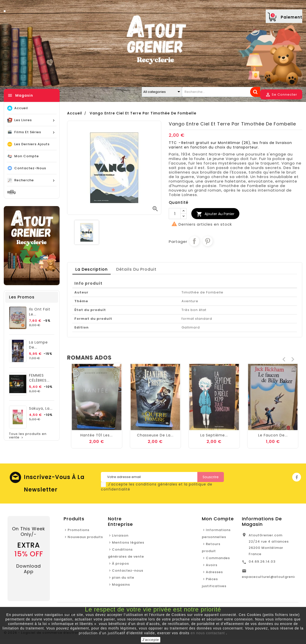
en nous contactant (208, 633)
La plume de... (97, 418)
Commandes (218, 558)
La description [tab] (92, 269)
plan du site (123, 578)
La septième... (273, 435)
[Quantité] (175, 214)
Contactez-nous (128, 571)
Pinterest (208, 241)
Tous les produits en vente (28, 436)
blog (12, 192)
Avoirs (212, 565)
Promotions (79, 530)
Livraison (120, 535)
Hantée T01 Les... (155, 435)
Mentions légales (128, 542)
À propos (120, 563)
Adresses (214, 572)
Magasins (121, 585)
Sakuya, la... (41, 408)
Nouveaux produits (85, 537)
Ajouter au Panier (215, 214)
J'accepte (151, 640)
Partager (194, 241)
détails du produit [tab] (136, 269)
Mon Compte (218, 519)
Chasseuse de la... (214, 435)
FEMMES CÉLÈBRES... (39, 378)
